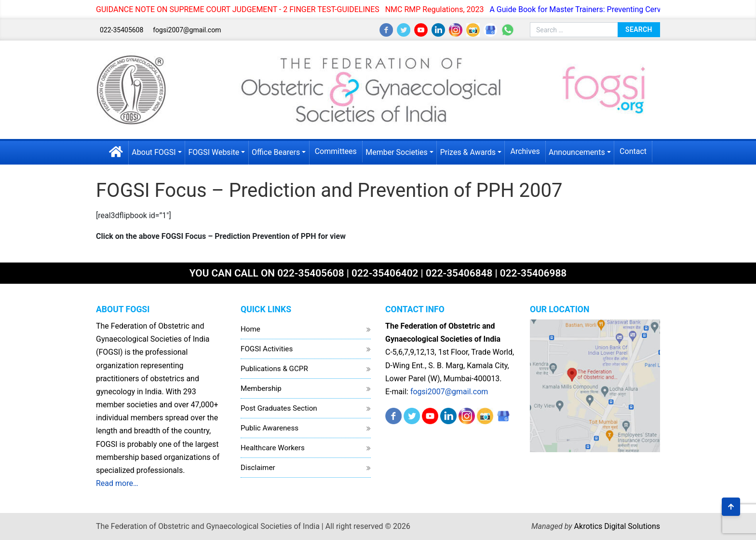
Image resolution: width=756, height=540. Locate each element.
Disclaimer (258, 468)
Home (250, 329)
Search (639, 29)
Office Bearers (276, 152)
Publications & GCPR (274, 369)
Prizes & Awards (468, 152)
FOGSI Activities (267, 349)
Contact (633, 151)
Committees (336, 151)
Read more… (117, 483)
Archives (525, 151)
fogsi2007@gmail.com (187, 30)
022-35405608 (121, 30)
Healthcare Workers (273, 448)
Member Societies (397, 152)
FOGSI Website (214, 152)
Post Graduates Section (279, 408)
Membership (261, 388)
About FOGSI (154, 152)
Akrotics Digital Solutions (617, 526)
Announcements (577, 152)
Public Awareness (270, 428)
